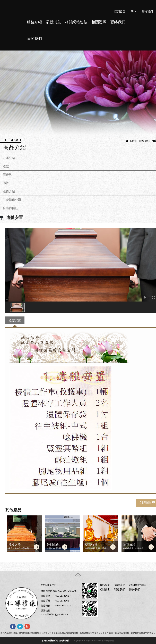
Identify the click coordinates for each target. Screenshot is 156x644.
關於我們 (34, 39)
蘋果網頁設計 (108, 641)
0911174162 (62, 596)
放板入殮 (15, 545)
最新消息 (53, 22)
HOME (131, 141)
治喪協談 (129, 545)
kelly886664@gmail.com (55, 614)
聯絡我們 (147, 12)
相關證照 (99, 22)
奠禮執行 (91, 545)
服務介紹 (34, 22)
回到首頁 (120, 12)
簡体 (134, 12)
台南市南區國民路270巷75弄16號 (59, 591)
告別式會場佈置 (54, 547)
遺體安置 (15, 320)
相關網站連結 (76, 22)
